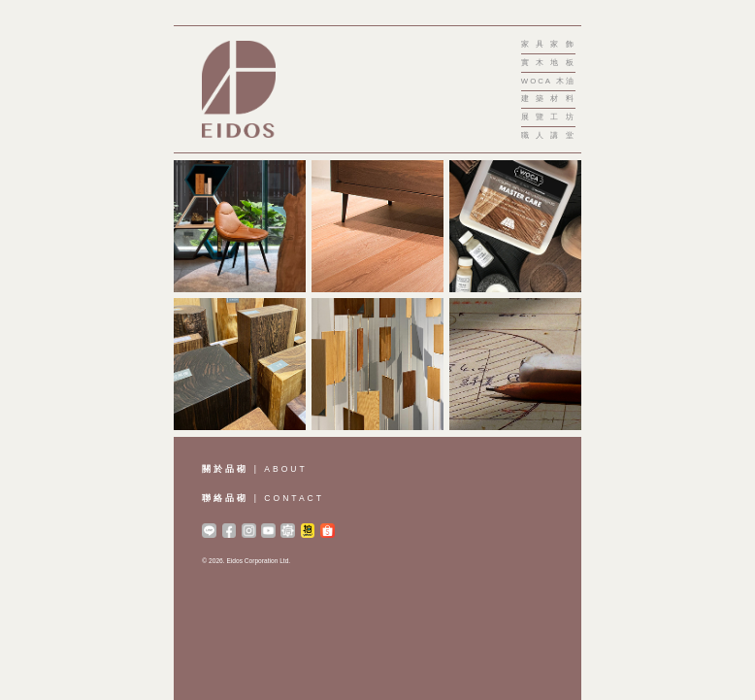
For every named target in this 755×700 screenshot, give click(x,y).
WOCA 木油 (548, 82)
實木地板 (548, 63)
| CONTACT (263, 498)
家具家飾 (548, 45)
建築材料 (548, 99)
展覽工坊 (548, 117)
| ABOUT (254, 469)
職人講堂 (548, 136)
